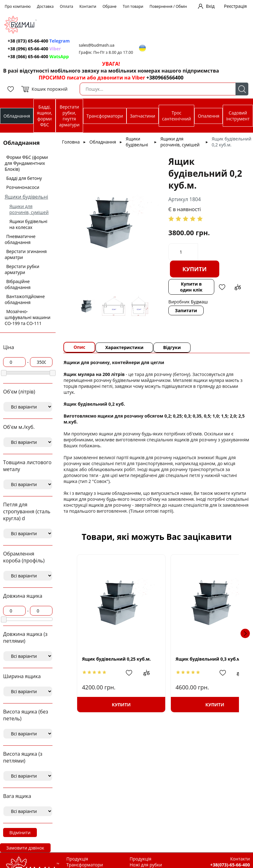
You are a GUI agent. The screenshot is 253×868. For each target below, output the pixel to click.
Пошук (242, 89)
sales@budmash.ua (97, 45)
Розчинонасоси (23, 187)
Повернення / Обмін (168, 6)
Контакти (88, 6)
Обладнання (17, 116)
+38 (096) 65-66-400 (34, 49)
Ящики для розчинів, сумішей (29, 209)
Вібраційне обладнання (18, 284)
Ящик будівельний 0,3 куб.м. (197, 659)
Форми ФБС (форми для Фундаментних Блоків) (26, 163)
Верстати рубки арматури (22, 269)
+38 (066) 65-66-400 (38, 56)
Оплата (67, 6)
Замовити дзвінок (25, 848)
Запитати (186, 310)
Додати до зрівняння (237, 287)
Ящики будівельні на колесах (28, 224)
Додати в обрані (222, 287)
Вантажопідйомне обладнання (25, 299)
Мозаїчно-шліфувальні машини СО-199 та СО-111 (27, 317)
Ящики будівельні (26, 197)
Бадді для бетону (24, 178)
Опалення (208, 116)
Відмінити (20, 832)
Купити (195, 269)
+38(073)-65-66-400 (230, 865)
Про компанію (18, 6)
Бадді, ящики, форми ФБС (45, 116)
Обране (109, 6)
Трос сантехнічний (177, 116)
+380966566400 (165, 78)
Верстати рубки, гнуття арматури (69, 116)
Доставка (45, 6)
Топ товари (133, 6)
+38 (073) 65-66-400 (39, 41)
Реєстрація (235, 6)
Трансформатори (105, 116)
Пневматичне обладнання (20, 239)
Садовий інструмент (238, 116)
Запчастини (143, 116)
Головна (71, 142)
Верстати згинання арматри (26, 254)
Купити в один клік (191, 287)
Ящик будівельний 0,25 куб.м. (116, 659)
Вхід (210, 6)
